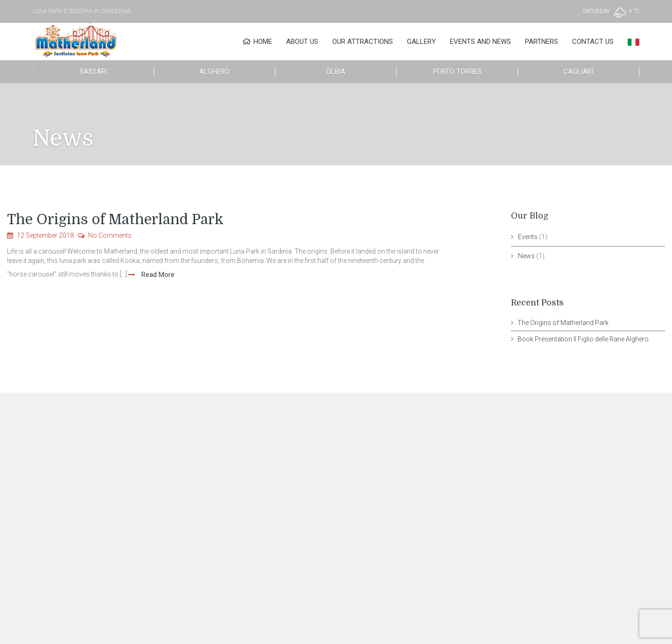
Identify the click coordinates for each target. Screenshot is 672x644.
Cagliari (578, 71)
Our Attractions (363, 42)
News (526, 256)
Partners (542, 42)
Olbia (336, 71)
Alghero (214, 71)
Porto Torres (457, 71)
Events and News (480, 42)
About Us (302, 42)
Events (528, 237)
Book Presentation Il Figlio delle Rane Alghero (583, 339)
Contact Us (593, 42)
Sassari (93, 71)
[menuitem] (633, 42)
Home (257, 42)
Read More (157, 275)
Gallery (421, 42)
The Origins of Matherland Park (115, 219)
